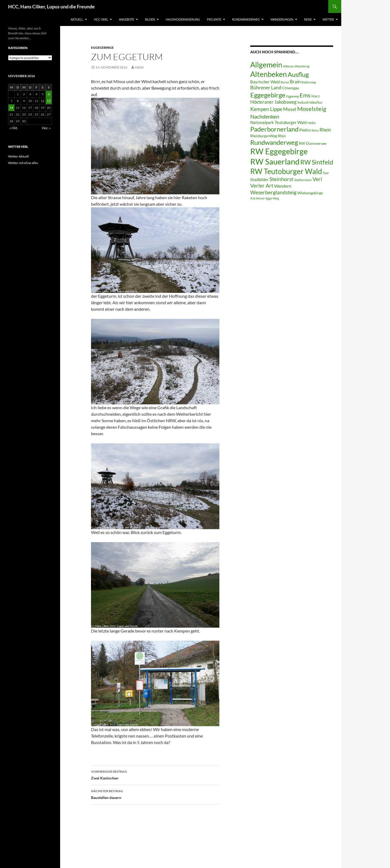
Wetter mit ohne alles (23, 163)
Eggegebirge (102, 48)
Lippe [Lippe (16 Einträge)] (276, 109)
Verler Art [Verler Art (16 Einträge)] (262, 186)
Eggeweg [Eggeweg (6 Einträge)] (292, 96)
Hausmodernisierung (183, 19)
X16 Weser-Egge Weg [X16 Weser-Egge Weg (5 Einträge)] (265, 198)
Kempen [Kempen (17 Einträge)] (260, 109)
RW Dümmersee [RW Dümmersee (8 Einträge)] (313, 143)
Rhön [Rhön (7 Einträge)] (282, 136)
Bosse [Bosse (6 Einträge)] (285, 82)
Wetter (328, 19)
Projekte (214, 19)
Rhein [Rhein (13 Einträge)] (325, 130)
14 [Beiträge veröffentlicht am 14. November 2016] (11, 108)
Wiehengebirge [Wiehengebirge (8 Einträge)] (310, 193)
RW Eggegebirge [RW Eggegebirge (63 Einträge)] (279, 151)
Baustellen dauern (155, 794)
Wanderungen (282, 19)
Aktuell (77, 19)
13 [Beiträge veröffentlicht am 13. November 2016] (49, 101)
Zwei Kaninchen (155, 774)
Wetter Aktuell (18, 156)
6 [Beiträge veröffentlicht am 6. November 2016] (49, 94)
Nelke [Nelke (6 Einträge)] (311, 123)
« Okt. (14, 128)
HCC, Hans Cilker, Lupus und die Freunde (51, 6)
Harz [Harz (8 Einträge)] (316, 96)
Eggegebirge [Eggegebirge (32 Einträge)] (268, 95)
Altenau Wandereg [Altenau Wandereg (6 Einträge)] (296, 66)
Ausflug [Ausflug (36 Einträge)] (298, 74)
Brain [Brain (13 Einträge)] (295, 82)
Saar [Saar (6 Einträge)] (326, 173)
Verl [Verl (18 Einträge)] (317, 179)
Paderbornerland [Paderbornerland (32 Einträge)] (274, 129)
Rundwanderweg (246, 19)
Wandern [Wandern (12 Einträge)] (283, 186)
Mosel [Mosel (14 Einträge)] (290, 109)
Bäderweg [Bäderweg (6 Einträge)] (309, 82)
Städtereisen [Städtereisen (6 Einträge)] (303, 180)
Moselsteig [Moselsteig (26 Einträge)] (312, 109)
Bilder (150, 19)
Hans (139, 67)
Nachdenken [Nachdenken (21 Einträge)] (265, 116)
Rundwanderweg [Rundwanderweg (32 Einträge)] (274, 142)
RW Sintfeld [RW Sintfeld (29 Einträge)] (317, 162)
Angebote (126, 19)
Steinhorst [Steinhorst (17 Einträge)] (281, 179)
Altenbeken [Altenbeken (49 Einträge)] (269, 74)
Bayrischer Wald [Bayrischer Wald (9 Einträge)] (265, 82)
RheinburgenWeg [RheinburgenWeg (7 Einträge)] (264, 136)
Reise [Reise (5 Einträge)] (315, 130)
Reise (308, 19)
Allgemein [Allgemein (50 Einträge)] (266, 65)
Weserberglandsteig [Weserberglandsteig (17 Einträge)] (273, 192)
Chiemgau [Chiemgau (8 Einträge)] (291, 88)
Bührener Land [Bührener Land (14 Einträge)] (266, 88)
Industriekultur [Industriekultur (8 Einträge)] (310, 102)
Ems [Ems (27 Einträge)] (305, 95)
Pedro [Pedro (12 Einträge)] (305, 130)
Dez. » (46, 128)
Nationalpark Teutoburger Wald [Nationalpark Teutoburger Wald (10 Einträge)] (278, 122)
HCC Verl (101, 19)
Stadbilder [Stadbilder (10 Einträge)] (259, 179)
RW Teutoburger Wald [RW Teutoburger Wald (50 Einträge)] (286, 171)
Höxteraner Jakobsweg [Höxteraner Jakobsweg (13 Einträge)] (273, 102)
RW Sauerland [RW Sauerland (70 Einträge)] (275, 161)
